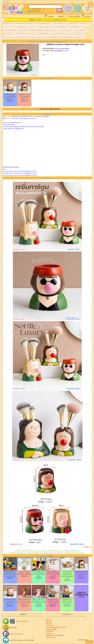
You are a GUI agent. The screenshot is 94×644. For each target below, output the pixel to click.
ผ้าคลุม (53, 9)
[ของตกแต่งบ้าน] (45, 109)
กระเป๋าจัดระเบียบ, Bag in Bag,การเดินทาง (69, 34)
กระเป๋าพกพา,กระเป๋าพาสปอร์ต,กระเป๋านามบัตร (20, 37)
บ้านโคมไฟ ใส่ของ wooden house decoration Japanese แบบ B (67, 574)
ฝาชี (50, 9)
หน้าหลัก (51, 16)
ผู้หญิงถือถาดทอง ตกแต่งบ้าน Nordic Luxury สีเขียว (53, 601)
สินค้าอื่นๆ (55, 37)
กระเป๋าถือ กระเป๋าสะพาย (27, 34)
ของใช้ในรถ (24, 31)
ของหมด (79, 37)
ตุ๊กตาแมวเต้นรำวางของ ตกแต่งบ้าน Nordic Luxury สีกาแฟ (24, 601)
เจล (56, 9)
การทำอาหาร (9, 27)
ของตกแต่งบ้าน (10, 34)
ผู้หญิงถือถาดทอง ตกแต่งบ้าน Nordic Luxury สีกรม (67, 601)
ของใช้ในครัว (22, 27)
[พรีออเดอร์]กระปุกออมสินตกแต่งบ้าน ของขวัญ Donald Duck (10, 573)
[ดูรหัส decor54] (55, 109)
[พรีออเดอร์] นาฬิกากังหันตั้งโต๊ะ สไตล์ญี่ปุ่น (24, 572)
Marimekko (44, 37)
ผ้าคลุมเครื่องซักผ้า (11, 31)
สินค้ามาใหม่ (9, 24)
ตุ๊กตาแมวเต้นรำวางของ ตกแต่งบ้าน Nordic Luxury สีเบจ (39, 601)
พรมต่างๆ (33, 27)
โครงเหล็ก (44, 11)
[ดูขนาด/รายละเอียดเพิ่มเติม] (61, 49)
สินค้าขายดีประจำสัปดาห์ (25, 24)
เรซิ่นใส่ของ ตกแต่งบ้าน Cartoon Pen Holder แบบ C (24, 96)
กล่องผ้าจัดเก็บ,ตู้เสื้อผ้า (51, 629)
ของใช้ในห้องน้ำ (77, 27)
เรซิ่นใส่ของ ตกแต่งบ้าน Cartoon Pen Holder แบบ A (10, 96)
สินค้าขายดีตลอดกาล (44, 24)
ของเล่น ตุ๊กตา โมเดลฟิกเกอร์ (80, 24)
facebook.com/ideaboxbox (16, 634)
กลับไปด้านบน (87, 547)
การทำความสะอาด (67, 31)
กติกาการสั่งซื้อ (75, 16)
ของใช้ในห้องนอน (45, 34)
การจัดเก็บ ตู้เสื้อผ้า (61, 27)
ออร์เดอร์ (88, 16)
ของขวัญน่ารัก (81, 31)
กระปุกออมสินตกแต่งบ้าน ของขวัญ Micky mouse (39, 573)
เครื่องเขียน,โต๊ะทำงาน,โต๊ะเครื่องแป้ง (44, 31)
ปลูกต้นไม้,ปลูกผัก (46, 27)
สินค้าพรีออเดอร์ (67, 37)
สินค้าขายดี (49, 623)
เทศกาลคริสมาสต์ (61, 24)
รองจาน (48, 11)
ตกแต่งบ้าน (8, 116)
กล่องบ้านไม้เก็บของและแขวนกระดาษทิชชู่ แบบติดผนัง (53, 573)
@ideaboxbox (48, 20)
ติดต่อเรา (62, 16)
